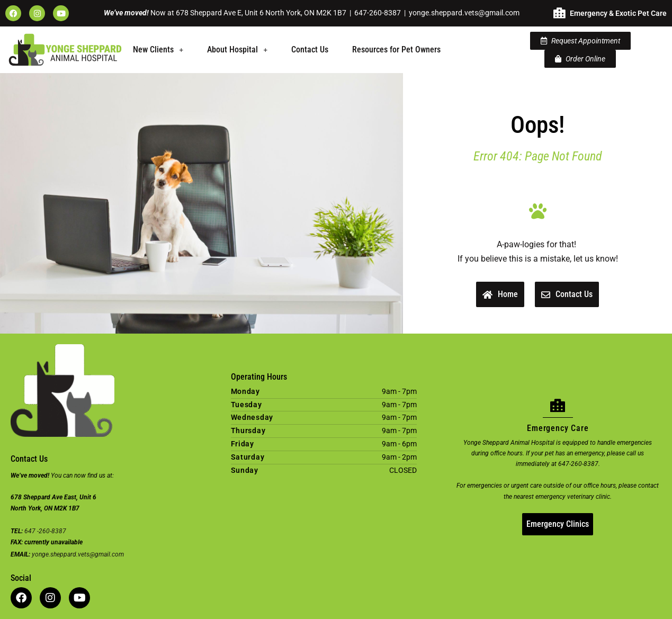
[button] (158, 50)
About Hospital (237, 50)
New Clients (158, 50)
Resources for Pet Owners (396, 50)
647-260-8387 (378, 13)
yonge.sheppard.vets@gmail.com (464, 13)
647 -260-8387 (45, 531)
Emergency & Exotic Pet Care (618, 13)
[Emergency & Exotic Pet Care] (559, 13)
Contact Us (310, 50)
